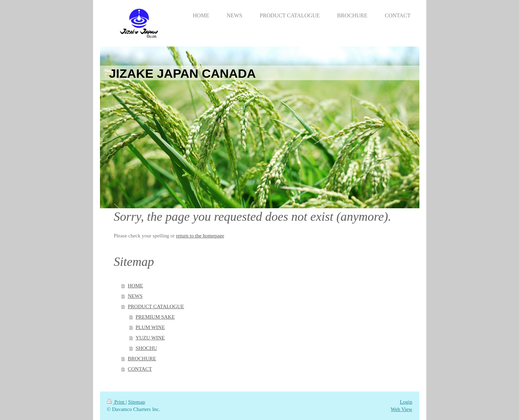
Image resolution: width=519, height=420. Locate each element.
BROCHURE (142, 359)
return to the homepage (200, 236)
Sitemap (137, 402)
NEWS (135, 296)
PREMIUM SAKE (155, 317)
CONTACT (140, 369)
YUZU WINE (150, 338)
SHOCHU (147, 348)
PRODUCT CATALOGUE (156, 306)
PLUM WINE (150, 327)
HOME (135, 286)
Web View (401, 409)
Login (406, 402)
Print (116, 402)
